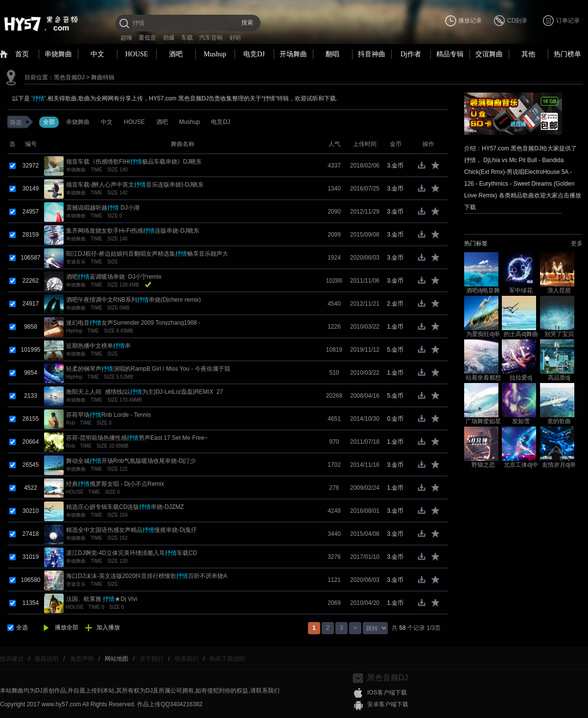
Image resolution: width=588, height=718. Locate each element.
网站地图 (117, 659)
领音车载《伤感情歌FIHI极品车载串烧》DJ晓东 (134, 162)
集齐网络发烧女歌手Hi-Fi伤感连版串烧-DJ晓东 (133, 231)
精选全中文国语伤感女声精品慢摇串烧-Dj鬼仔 (131, 530)
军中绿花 (521, 290)
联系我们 (187, 659)
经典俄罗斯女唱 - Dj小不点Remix (115, 484)
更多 (577, 243)
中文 (97, 54)
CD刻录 (517, 21)
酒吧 (176, 54)
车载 (187, 38)
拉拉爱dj (521, 378)
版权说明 (47, 659)
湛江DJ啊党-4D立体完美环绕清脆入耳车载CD (131, 553)
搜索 (247, 23)
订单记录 (568, 21)
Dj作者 (411, 54)
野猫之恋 (483, 465)
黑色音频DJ (69, 77)
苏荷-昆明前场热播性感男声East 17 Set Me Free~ (137, 438)
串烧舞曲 (58, 54)
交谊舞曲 (489, 54)
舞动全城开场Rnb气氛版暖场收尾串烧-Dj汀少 (131, 461)
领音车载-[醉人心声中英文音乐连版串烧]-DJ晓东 (135, 185)
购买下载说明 (227, 659)
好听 (235, 38)
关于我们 (151, 659)
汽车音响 (211, 38)
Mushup (215, 54)
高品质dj (559, 378)
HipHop (74, 331)
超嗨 (126, 38)
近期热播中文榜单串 (98, 346)
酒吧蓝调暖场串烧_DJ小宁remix (114, 277)
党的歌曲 (559, 421)
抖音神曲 (372, 54)
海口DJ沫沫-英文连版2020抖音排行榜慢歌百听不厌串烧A (147, 576)
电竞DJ (254, 54)
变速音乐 (76, 262)
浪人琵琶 (559, 290)
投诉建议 (12, 659)
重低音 (147, 38)
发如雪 (521, 421)
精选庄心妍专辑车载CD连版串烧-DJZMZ (125, 507)
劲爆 (169, 38)
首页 (22, 54)
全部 (49, 122)
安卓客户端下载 (388, 704)
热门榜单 (567, 54)
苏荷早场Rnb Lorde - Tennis (108, 415)
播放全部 (67, 627)
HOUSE (137, 54)
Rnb (71, 423)
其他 (528, 54)
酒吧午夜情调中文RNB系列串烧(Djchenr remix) (133, 300)
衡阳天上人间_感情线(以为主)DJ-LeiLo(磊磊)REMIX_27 (145, 392)
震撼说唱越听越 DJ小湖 (103, 208)
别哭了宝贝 (559, 334)
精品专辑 (450, 54)
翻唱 (332, 54)
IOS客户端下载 (387, 693)
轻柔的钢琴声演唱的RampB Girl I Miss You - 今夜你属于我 (148, 369)
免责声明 (82, 659)
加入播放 (108, 627)
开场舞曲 (293, 54)
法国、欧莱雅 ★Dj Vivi (102, 599)
